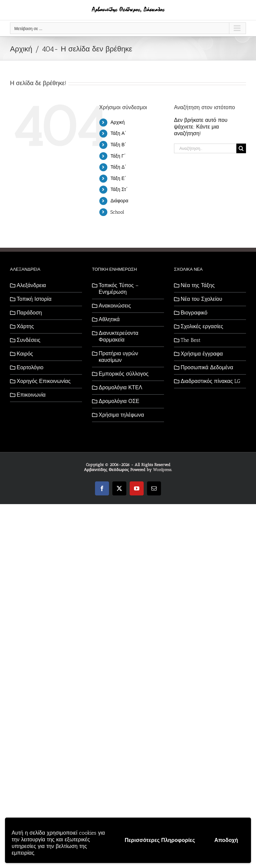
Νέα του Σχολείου (201, 299)
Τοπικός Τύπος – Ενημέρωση (119, 289)
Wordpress (162, 470)
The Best (191, 340)
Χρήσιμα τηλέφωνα (121, 415)
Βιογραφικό (194, 313)
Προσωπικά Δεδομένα (207, 367)
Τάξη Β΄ (118, 145)
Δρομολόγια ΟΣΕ (119, 401)
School (117, 212)
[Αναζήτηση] (241, 148)
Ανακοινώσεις (115, 306)
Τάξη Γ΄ (118, 156)
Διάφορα (119, 201)
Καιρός (25, 354)
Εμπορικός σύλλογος (124, 374)
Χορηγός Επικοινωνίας (44, 381)
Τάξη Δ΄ (118, 167)
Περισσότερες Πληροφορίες (160, 840)
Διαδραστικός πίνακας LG (211, 381)
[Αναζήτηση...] (205, 148)
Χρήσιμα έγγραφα (202, 354)
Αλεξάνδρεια (31, 285)
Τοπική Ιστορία (34, 299)
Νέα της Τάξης (198, 285)
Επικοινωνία (31, 395)
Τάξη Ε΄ (118, 178)
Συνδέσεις (28, 340)
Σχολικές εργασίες (202, 326)
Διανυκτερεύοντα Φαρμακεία (118, 336)
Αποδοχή (226, 840)
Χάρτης (25, 326)
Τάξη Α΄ (118, 133)
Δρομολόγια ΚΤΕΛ (120, 387)
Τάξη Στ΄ (119, 189)
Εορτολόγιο (30, 367)
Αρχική (117, 122)
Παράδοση (29, 313)
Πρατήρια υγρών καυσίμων (118, 357)
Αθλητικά (109, 319)
